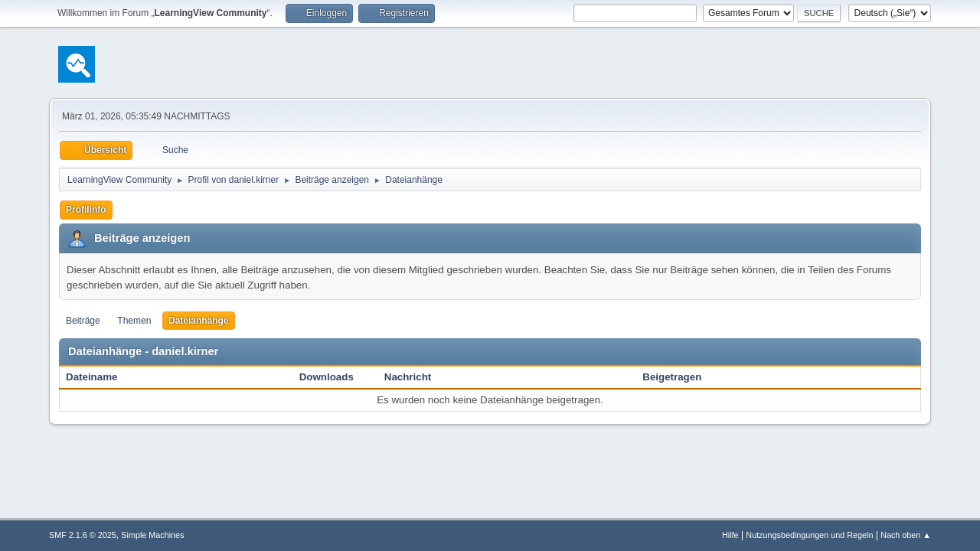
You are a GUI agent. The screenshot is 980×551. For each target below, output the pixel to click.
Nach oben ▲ (906, 535)
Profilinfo (86, 210)
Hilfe (730, 535)
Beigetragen (672, 377)
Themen (134, 321)
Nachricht (416, 377)
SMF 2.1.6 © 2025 (83, 535)
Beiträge (83, 321)
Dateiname (91, 377)
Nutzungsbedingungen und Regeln (809, 535)
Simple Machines (152, 535)
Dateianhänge (199, 321)
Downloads (327, 377)
